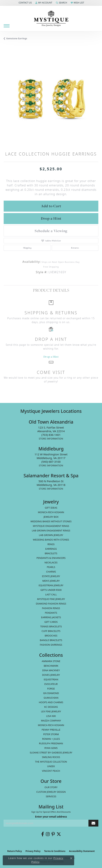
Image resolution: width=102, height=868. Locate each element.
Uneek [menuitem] (51, 766)
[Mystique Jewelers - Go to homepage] (51, 18)
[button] (25, 3)
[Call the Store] (51, 435)
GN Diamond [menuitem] (51, 693)
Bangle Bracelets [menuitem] (51, 640)
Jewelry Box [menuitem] (51, 517)
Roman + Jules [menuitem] (51, 739)
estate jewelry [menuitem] (51, 576)
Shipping (27, 248)
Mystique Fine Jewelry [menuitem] (51, 599)
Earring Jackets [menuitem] (51, 617)
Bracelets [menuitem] (51, 553)
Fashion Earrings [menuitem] (51, 645)
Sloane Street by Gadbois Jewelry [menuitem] (51, 753)
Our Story (51, 787)
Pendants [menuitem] (51, 613)
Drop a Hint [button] (51, 218)
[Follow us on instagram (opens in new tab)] (48, 834)
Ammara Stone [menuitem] (51, 661)
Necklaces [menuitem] (51, 562)
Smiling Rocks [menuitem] (51, 757)
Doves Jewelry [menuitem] (51, 675)
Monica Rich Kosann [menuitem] (51, 725)
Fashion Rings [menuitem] (51, 608)
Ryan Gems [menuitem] (51, 748)
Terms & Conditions (55, 851)
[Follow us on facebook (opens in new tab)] (43, 834)
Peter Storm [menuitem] (51, 734)
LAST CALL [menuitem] (51, 594)
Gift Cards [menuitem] (51, 622)
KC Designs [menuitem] (51, 707)
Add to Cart (51, 206)
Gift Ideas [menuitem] (51, 508)
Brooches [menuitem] (51, 636)
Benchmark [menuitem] (51, 666)
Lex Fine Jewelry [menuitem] (51, 711)
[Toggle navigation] (7, 26)
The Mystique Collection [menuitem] (51, 762)
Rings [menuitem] (51, 544)
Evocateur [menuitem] (51, 684)
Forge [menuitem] (51, 689)
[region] (51, 98)
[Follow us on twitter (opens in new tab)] (59, 834)
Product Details (51, 290)
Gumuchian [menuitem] (51, 698)
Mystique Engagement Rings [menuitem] (51, 526)
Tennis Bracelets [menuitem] (51, 626)
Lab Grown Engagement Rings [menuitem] (51, 530)
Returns (75, 248)
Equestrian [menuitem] (51, 679)
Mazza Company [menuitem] (51, 721)
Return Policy (15, 851)
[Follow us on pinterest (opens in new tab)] (53, 834)
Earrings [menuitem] (51, 549)
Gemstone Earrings (17, 38)
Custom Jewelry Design (51, 792)
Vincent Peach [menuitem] (51, 771)
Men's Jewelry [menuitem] (51, 581)
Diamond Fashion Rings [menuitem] (51, 604)
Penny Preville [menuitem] (51, 730)
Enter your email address (51, 817)
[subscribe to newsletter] (93, 823)
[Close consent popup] (71, 858)
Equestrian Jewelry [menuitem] (51, 585)
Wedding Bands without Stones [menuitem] (51, 521)
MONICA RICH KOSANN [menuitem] (51, 512)
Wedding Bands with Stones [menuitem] (51, 540)
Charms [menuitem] (51, 572)
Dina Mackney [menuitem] (51, 670)
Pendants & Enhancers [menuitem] (51, 558)
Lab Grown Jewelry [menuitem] (51, 535)
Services (51, 796)
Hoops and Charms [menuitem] (51, 702)
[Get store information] (51, 439)
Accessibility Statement (82, 851)
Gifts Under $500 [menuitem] (51, 590)
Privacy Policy (33, 851)
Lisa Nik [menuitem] (51, 716)
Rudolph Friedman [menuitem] (51, 743)
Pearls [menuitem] (51, 567)
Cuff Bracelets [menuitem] (51, 631)
